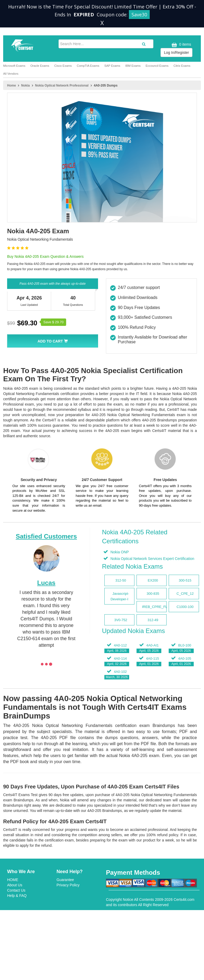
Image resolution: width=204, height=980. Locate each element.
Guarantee (65, 880)
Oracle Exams (40, 66)
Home (11, 85)
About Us (15, 885)
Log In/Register (176, 53)
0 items (181, 45)
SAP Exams (112, 66)
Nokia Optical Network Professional (62, 85)
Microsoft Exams (14, 66)
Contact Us (16, 890)
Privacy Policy (68, 885)
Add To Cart (52, 341)
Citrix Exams (182, 66)
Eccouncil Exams (157, 66)
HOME (13, 880)
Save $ (54, 322)
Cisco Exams (63, 66)
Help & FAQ (17, 896)
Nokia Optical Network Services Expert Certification (152, 559)
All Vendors (11, 74)
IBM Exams (133, 66)
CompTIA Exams (88, 66)
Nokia (25, 85)
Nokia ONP (119, 552)
